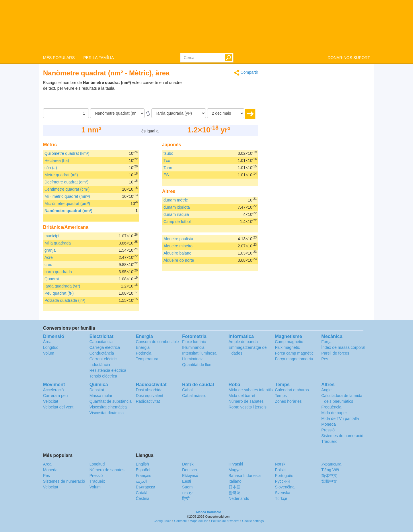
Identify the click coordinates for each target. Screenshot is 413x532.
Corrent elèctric (103, 359)
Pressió (328, 430)
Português (284, 476)
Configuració (162, 521)
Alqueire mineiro (178, 246)
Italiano (235, 481)
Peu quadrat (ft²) (59, 293)
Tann (168, 168)
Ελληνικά (190, 476)
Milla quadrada (58, 243)
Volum (49, 353)
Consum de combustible (157, 342)
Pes (325, 359)
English (142, 464)
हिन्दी (186, 498)
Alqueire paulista (178, 239)
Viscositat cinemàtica (108, 407)
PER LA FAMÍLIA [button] (99, 58)
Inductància (100, 365)
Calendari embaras (292, 390)
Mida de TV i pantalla (340, 418)
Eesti (187, 481)
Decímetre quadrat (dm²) (66, 182)
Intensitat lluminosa (199, 353)
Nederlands (239, 498)
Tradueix (329, 441)
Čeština (142, 498)
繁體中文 (329, 481)
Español (143, 470)
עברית (187, 493)
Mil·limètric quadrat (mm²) (67, 196)
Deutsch (189, 470)
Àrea (47, 342)
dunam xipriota (177, 207)
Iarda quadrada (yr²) (62, 286)
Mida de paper (334, 413)
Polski (280, 470)
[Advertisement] (222, 94)
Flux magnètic (287, 347)
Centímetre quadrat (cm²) (67, 189)
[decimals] (226, 113)
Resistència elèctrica (108, 370)
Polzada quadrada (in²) (65, 300)
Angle (326, 390)
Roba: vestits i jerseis (248, 407)
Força (326, 342)
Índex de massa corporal (343, 347)
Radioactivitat (148, 401)
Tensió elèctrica (103, 376)
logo (206, 26)
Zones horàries (288, 401)
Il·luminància (193, 347)
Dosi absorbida (149, 390)
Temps (281, 396)
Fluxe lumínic (194, 342)
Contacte (180, 521)
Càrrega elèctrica (105, 347)
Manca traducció (209, 512)
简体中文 (329, 476)
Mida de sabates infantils (251, 390)
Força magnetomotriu (294, 359)
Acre (49, 257)
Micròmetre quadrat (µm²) (67, 204)
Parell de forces (335, 353)
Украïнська (331, 464)
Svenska (283, 493)
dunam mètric (176, 200)
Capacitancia (101, 342)
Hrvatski (236, 464)
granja (50, 250)
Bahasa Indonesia (245, 476)
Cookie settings (253, 521)
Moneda (329, 424)
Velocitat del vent (58, 407)
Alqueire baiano (177, 253)
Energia (143, 347)
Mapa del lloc (199, 521)
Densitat (97, 390)
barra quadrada (58, 272)
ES (166, 175)
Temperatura (147, 359)
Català (141, 493)
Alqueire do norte (179, 260)
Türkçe (281, 498)
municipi (52, 236)
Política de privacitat (225, 521)
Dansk (188, 464)
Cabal (187, 390)
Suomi (188, 487)
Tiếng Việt (330, 470)
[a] (179, 113)
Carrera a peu (55, 396)
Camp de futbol (177, 222)
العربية (141, 481)
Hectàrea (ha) (57, 161)
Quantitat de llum (197, 365)
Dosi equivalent (149, 396)
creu (48, 265)
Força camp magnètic (294, 353)
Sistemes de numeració (342, 436)
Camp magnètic (289, 342)
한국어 (235, 493)
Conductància (102, 353)
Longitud (51, 347)
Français (143, 476)
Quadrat (52, 279)
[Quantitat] (66, 113)
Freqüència (331, 407)
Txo (167, 161)
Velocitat (51, 401)
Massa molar (101, 396)
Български (145, 487)
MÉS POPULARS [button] (59, 58)
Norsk (280, 464)
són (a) (51, 168)
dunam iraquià (176, 214)
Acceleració (53, 390)
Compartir (246, 73)
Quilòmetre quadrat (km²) (67, 153)
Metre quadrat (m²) (61, 175)
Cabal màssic (194, 396)
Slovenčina (285, 487)
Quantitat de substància (111, 401)
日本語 (235, 487)
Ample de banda (243, 342)
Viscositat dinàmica (107, 413)
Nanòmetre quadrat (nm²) (68, 211)
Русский (282, 481)
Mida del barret (242, 396)
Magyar (235, 470)
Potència (143, 353)
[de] (117, 113)
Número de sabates (246, 401)
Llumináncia (193, 359)
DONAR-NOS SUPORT (349, 58)
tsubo (168, 153)
